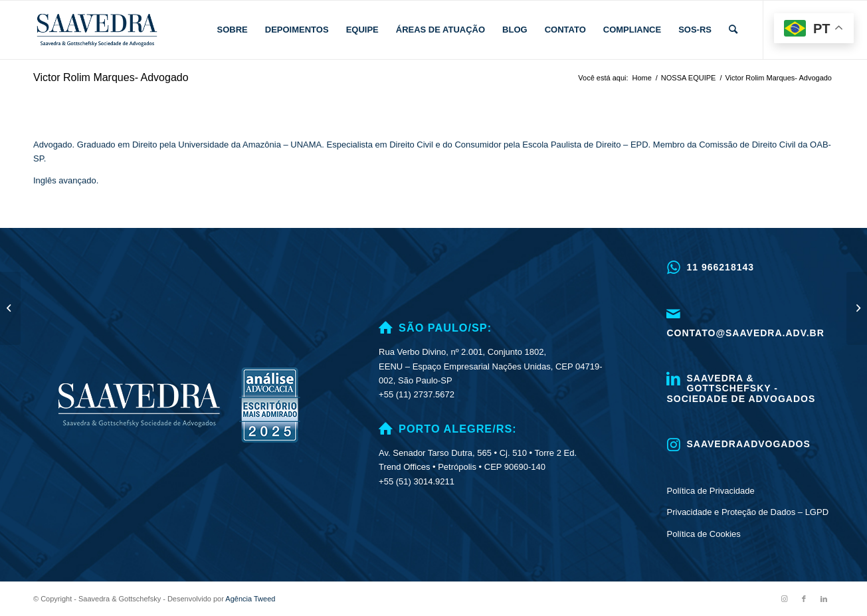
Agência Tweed (250, 599)
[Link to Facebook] (804, 599)
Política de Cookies (704, 534)
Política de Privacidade (711, 491)
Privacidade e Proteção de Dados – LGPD (748, 512)
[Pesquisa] (733, 30)
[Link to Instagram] (784, 599)
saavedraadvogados (749, 444)
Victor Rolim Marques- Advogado (111, 77)
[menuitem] (233, 30)
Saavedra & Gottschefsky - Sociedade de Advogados (741, 388)
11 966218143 (721, 267)
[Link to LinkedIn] (824, 599)
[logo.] (97, 30)
